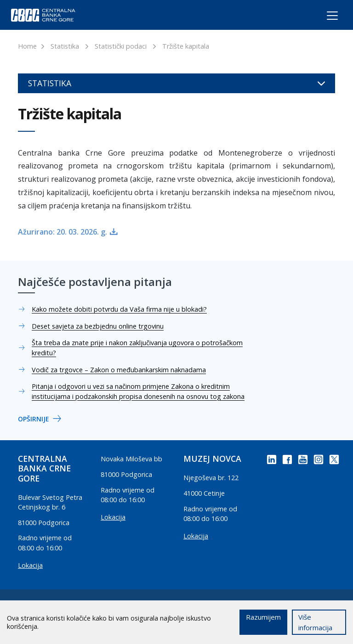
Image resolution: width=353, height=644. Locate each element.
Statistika (65, 46)
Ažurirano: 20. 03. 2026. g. (63, 232)
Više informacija (315, 622)
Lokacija (30, 565)
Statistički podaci (121, 46)
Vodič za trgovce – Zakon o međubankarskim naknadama (119, 370)
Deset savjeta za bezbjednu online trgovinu (98, 326)
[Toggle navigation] (324, 17)
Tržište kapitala (186, 46)
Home (27, 46)
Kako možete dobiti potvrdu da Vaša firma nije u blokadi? (119, 309)
